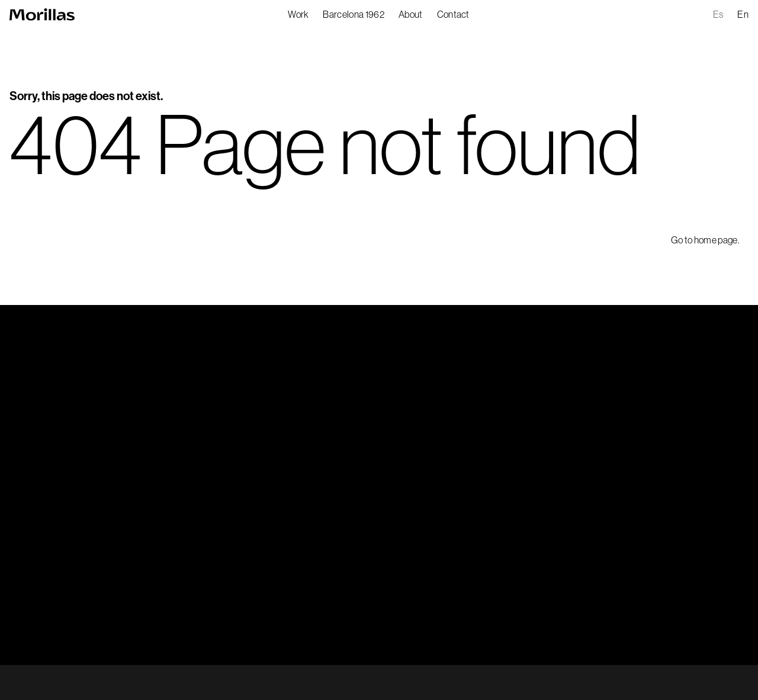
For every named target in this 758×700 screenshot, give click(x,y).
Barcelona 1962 (353, 14)
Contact (453, 14)
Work (298, 14)
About (411, 14)
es (718, 14)
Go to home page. (705, 240)
